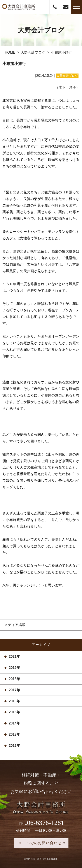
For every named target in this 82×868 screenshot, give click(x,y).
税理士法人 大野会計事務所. (44, 859)
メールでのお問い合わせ (40, 843)
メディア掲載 (15, 625)
